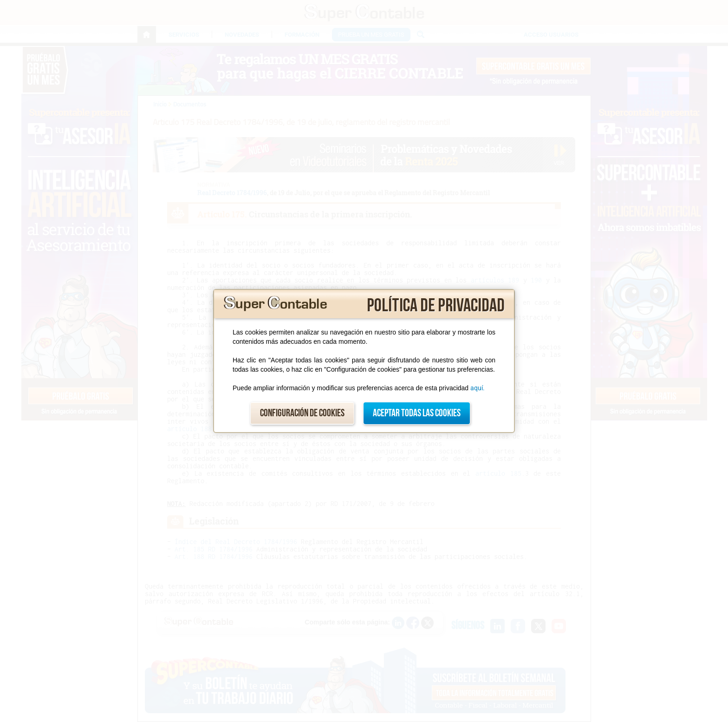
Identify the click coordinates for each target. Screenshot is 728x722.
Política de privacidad (436, 306)
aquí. (478, 388)
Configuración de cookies (302, 413)
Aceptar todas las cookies (417, 413)
